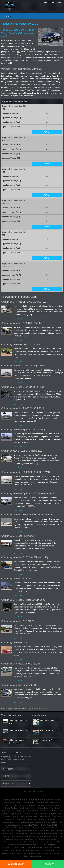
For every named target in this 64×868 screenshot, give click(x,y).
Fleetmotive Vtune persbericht (44, 850)
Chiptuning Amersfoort (41, 802)
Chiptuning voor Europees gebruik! (50, 831)
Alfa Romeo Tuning (55, 817)
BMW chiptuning (40, 839)
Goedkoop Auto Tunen (49, 842)
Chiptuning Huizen (28, 850)
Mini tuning (20, 836)
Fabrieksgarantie (15, 850)
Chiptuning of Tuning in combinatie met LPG (24, 817)
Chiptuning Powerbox (9, 811)
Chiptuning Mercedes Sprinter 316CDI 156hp (23, 430)
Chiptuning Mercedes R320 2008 (17, 579)
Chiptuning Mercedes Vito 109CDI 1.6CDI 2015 (25, 302)
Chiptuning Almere (7, 834)
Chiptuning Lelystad (19, 831)
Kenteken (39, 853)
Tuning (13, 836)
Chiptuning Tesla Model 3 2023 (19, 722)
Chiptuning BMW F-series (30, 825)
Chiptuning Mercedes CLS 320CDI (18, 621)
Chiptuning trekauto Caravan (53, 853)
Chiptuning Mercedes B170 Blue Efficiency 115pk (26, 557)
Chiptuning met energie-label (43, 800)
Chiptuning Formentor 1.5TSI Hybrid (17, 742)
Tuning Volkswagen (55, 814)
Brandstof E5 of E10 (47, 740)
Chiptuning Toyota (45, 825)
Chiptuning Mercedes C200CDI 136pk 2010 (23, 323)
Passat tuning (18, 839)
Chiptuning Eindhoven (34, 848)
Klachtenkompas (8, 842)
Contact (60, 2)
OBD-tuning (10, 819)
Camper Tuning (35, 842)
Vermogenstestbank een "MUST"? (14, 848)
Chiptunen (5, 817)
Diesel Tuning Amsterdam (32, 856)
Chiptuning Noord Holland (23, 819)
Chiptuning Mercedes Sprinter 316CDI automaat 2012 (28, 493)
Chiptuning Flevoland (10, 808)
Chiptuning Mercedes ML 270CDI (18, 536)
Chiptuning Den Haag (24, 811)
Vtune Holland (55, 808)
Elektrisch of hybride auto (49, 721)
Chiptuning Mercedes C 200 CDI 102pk (21, 664)
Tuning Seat (51, 845)
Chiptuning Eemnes (43, 808)
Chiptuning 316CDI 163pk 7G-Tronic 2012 (22, 451)
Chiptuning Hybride (29, 853)
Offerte (47, 132)
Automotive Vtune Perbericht (34, 836)
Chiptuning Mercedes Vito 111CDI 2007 (21, 344)
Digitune (26, 842)
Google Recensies (15, 814)
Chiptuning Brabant (38, 811)
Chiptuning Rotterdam (51, 836)
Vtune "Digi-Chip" (51, 819)
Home (45, 2)
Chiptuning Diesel (52, 822)
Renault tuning (29, 839)
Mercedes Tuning (38, 828)
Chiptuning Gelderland (52, 828)
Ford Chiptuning (32, 831)
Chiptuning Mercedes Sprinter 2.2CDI (20, 685)
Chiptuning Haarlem (15, 802)
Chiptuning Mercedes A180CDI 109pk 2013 (23, 408)
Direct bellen (17, 864)
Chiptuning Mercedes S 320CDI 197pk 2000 (23, 387)
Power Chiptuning (39, 819)
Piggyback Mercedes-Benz (17, 709)
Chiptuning (26, 814)
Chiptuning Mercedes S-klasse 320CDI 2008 (23, 600)
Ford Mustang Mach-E (48, 730)
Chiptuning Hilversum (52, 805)
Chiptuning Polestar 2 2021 (19, 730)
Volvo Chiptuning (52, 839)
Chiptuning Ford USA (21, 805)
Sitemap (52, 2)
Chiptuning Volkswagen (50, 848)
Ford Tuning (43, 814)
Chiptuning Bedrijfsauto (36, 805)
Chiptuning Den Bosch (54, 834)
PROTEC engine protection (22, 828)
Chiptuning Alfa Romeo (11, 800)
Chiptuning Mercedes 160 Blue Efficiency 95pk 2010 (27, 515)
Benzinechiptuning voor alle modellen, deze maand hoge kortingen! (23, 822)
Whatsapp (49, 864)
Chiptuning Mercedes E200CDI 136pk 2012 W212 (26, 472)
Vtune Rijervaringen (11, 715)
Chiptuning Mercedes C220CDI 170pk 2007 (23, 366)
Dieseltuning (44, 817)
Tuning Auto (6, 836)
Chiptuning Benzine (21, 834)
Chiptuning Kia (7, 831)
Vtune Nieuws (39, 715)
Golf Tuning (35, 814)
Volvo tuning (18, 842)
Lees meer (18, 319)
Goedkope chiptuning (26, 800)
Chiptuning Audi (28, 802)
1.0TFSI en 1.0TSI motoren (37, 834)
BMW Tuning (42, 845)
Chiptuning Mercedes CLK (14, 642)
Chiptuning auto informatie (27, 808)
